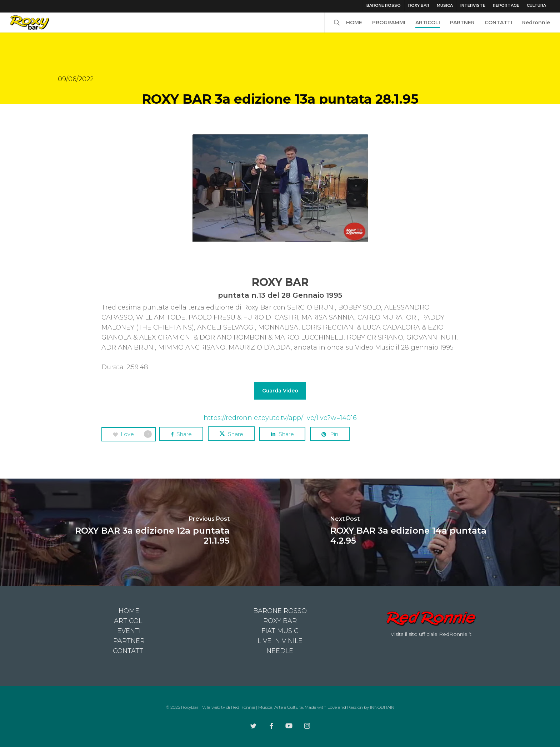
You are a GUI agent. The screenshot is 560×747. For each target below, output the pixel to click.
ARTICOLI (129, 621)
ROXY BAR (280, 621)
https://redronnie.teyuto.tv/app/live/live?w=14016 (280, 418)
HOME (129, 611)
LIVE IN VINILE (280, 641)
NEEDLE (280, 651)
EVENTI (129, 631)
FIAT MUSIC (280, 631)
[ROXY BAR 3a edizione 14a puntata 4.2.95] (420, 532)
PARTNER (129, 641)
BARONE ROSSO (280, 611)
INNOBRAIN (382, 707)
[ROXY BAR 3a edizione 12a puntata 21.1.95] (140, 532)
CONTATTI (129, 651)
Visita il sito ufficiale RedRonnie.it (431, 634)
